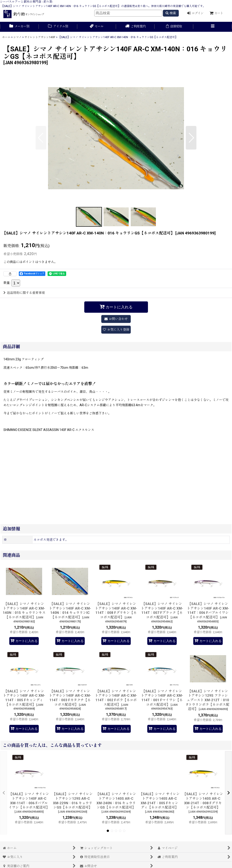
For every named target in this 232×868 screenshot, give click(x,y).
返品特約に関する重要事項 (24, 293)
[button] (213, 27)
